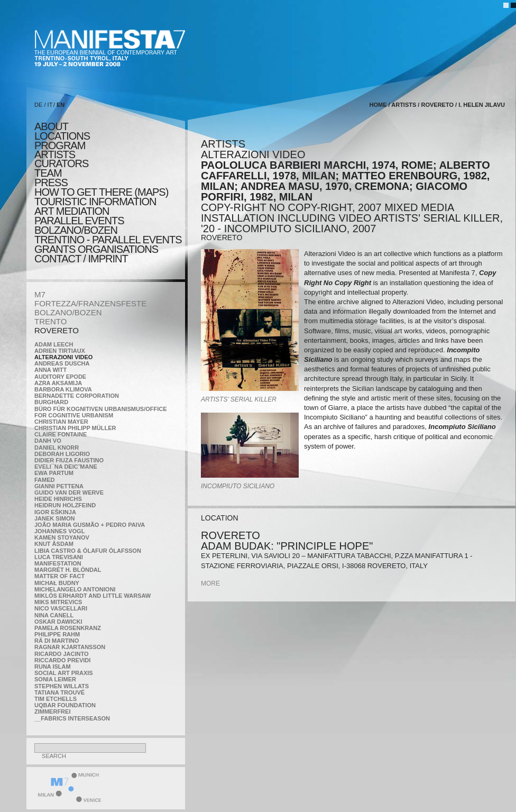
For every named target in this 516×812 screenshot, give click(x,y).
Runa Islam (53, 667)
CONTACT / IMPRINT (81, 259)
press (51, 183)
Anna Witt (50, 370)
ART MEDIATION (72, 211)
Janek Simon (54, 518)
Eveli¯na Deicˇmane (66, 467)
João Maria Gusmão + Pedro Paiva (90, 525)
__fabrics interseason (72, 718)
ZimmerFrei (52, 711)
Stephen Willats (62, 686)
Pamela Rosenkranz (68, 628)
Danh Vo (48, 441)
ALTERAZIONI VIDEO (63, 357)
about (51, 126)
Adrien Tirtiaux (60, 351)
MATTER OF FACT (59, 576)
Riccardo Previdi (62, 660)
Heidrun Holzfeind (65, 505)
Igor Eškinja (55, 512)
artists (55, 154)
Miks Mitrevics (58, 602)
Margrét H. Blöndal (68, 570)
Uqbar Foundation (65, 705)
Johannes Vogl (59, 531)
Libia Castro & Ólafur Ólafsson (88, 551)
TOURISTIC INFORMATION (95, 202)
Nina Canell (54, 615)
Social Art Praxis (64, 673)
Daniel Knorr (57, 448)
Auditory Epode (60, 377)
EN (61, 105)
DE (38, 105)
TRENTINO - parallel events (108, 240)
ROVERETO (57, 330)
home (378, 105)
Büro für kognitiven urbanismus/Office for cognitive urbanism (101, 412)
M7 (40, 294)
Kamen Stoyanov (62, 537)
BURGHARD (51, 402)
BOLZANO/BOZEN (68, 312)
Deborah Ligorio (62, 454)
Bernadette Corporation (77, 396)
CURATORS (61, 163)
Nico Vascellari (61, 608)
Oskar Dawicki (58, 622)
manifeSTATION (58, 563)
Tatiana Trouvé (59, 692)
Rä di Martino (57, 641)
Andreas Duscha (62, 363)
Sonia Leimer (55, 679)
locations (62, 136)
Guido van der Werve (69, 492)
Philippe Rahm (57, 634)
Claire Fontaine (61, 434)
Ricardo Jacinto (61, 654)
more (210, 583)
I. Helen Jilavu (482, 105)
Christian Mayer (61, 422)
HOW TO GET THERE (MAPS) (101, 192)
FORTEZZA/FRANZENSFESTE (90, 303)
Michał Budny (57, 583)
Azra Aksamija (58, 383)
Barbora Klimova (63, 389)
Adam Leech (54, 344)
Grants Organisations (96, 249)
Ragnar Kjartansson (70, 647)
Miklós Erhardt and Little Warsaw (93, 596)
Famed (45, 480)
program (60, 145)
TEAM (48, 173)
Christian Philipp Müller (75, 428)
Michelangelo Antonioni (75, 589)
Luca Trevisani (59, 557)
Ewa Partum (54, 473)
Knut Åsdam (54, 544)
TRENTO (50, 321)
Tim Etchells (56, 699)
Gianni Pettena (59, 486)
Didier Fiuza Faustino (69, 460)
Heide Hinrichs (58, 499)
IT (50, 105)
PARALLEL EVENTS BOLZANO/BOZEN (79, 225)
